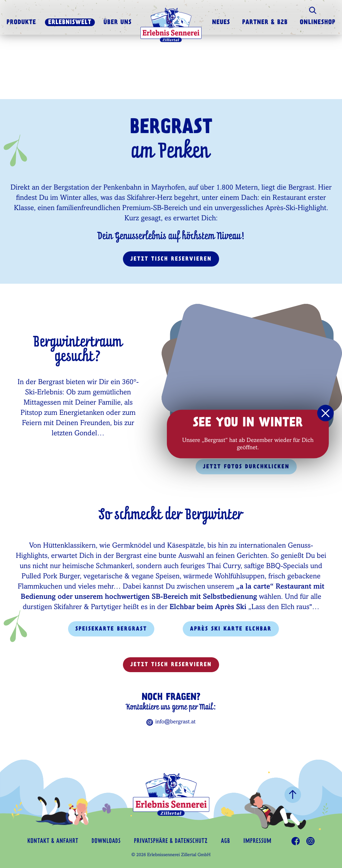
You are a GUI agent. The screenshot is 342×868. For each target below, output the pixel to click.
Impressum (257, 841)
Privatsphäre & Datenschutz (171, 841)
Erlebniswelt (70, 23)
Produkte (21, 23)
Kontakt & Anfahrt (53, 841)
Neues (221, 23)
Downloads (106, 841)
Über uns (117, 23)
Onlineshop (318, 23)
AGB (226, 841)
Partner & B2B (265, 23)
